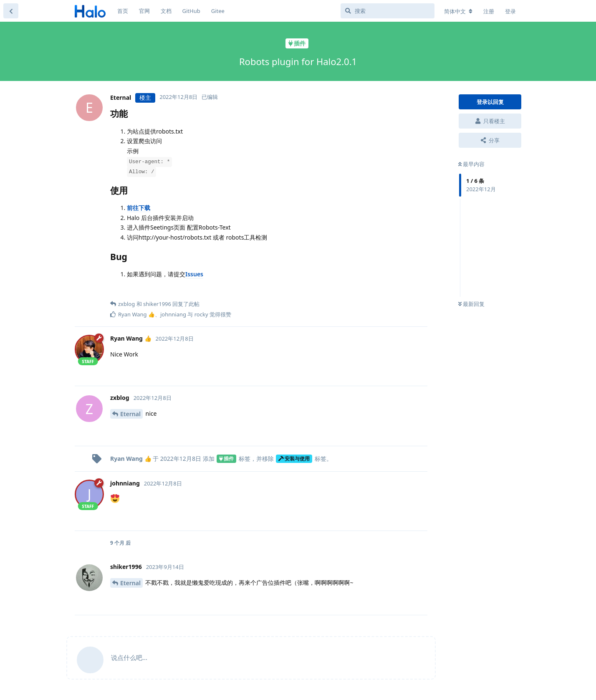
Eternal (130, 414)
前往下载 (139, 208)
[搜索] (388, 11)
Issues (194, 274)
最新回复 (471, 304)
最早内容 (471, 164)
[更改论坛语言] (458, 11)
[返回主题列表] (11, 11)
